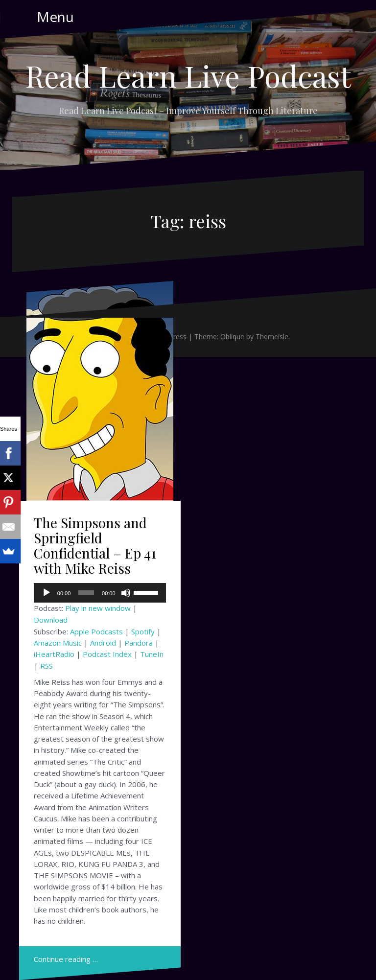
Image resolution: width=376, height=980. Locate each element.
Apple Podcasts (96, 631)
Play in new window (98, 608)
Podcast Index (107, 654)
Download (51, 620)
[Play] (47, 593)
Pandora (139, 643)
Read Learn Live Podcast (188, 75)
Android (103, 643)
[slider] (86, 593)
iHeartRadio (54, 654)
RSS (47, 666)
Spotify (143, 631)
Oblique (232, 337)
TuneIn (152, 654)
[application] (100, 593)
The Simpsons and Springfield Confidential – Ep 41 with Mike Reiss (95, 545)
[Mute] (126, 593)
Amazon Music (58, 643)
